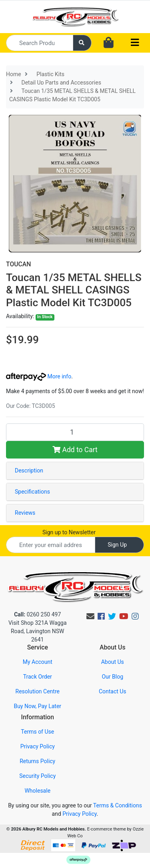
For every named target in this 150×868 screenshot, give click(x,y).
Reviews (25, 513)
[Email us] (90, 616)
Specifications (32, 492)
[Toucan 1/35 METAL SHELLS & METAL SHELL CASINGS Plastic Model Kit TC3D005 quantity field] (75, 432)
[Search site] (82, 43)
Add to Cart (75, 450)
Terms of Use (37, 732)
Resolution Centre (38, 691)
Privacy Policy (38, 746)
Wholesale (37, 791)
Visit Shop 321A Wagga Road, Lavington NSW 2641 (38, 631)
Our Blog (112, 677)
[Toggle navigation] (135, 43)
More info (39, 376)
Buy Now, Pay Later (37, 706)
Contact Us (113, 691)
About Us (113, 662)
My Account (38, 662)
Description (29, 470)
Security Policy (37, 776)
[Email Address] (51, 545)
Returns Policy (37, 761)
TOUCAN (18, 264)
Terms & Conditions (118, 805)
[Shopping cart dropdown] (109, 43)
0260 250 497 (37, 614)
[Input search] (40, 43)
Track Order (38, 677)
